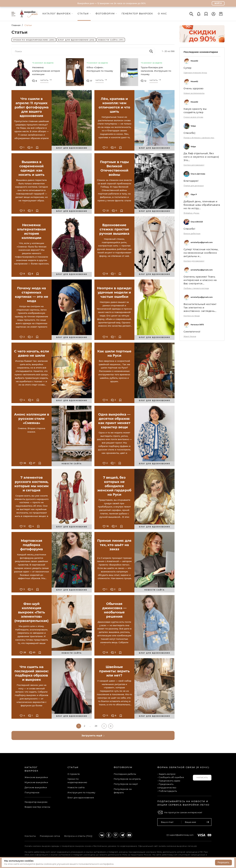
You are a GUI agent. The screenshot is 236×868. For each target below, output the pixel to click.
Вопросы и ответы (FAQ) (78, 836)
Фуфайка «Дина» (192, 213)
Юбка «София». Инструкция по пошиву (100, 69)
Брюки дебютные (192, 234)
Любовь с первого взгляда (196, 288)
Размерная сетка (50, 836)
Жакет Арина (190, 336)
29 (96, 726)
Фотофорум (123, 767)
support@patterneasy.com (182, 835)
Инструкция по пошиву (81, 792)
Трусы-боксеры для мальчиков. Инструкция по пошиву (156, 71)
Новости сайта (111, 40)
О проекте (74, 774)
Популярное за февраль (123, 791)
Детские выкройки (36, 787)
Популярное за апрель (127, 779)
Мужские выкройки (36, 782)
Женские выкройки (36, 777)
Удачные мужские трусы (195, 73)
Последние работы (125, 774)
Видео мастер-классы (37, 807)
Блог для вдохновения (76, 40)
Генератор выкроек (36, 802)
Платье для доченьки (194, 186)
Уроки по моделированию (34, 40)
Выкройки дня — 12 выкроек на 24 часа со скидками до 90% (112, 3)
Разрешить (223, 862)
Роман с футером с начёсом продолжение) (200, 138)
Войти (218, 3)
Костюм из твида (192, 316)
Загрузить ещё (93, 735)
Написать (202, 778)
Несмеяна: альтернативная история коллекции (46, 71)
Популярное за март (126, 784)
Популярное (32, 792)
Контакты (30, 836)
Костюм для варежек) (194, 165)
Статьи (73, 767)
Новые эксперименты (194, 93)
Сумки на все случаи (193, 117)
